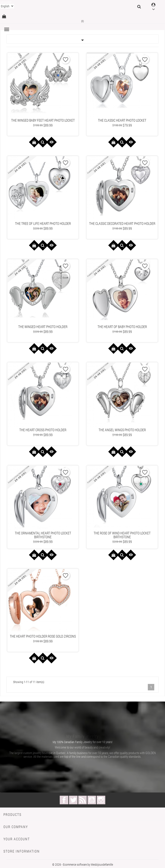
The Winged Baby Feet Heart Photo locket (43, 120)
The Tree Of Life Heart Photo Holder (43, 223)
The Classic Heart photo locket (122, 120)
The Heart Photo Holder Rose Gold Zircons (43, 636)
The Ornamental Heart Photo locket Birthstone (43, 535)
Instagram (101, 800)
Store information (22, 851)
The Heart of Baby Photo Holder (122, 327)
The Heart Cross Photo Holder (43, 430)
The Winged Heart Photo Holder (43, 327)
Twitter (73, 800)
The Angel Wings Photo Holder (122, 430)
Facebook (64, 800)
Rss (82, 800)
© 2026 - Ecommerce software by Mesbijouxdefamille (83, 864)
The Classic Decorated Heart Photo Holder (122, 223)
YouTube (92, 800)
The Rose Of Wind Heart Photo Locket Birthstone (122, 535)
